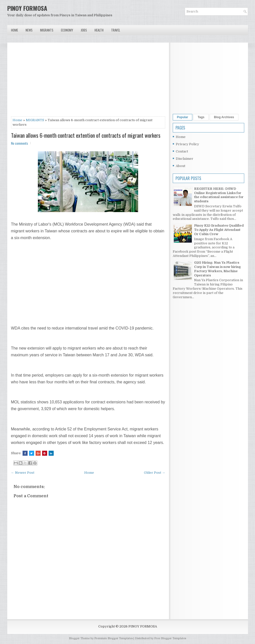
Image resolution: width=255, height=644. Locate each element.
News (29, 30)
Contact (182, 151)
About (181, 166)
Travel (116, 30)
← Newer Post (23, 473)
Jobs (84, 30)
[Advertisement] (88, 81)
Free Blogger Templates (170, 638)
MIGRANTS (35, 120)
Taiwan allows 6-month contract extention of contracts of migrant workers (86, 135)
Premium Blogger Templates (113, 638)
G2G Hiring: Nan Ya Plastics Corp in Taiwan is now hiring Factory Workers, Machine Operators (217, 269)
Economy (67, 30)
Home (15, 30)
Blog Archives (224, 117)
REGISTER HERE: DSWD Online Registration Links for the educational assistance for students (219, 195)
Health (99, 30)
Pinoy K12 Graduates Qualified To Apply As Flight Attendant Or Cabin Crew (219, 230)
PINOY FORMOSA (27, 8)
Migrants (47, 30)
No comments (20, 143)
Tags (201, 117)
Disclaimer (185, 159)
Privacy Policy (187, 144)
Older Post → (155, 473)
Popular (183, 117)
